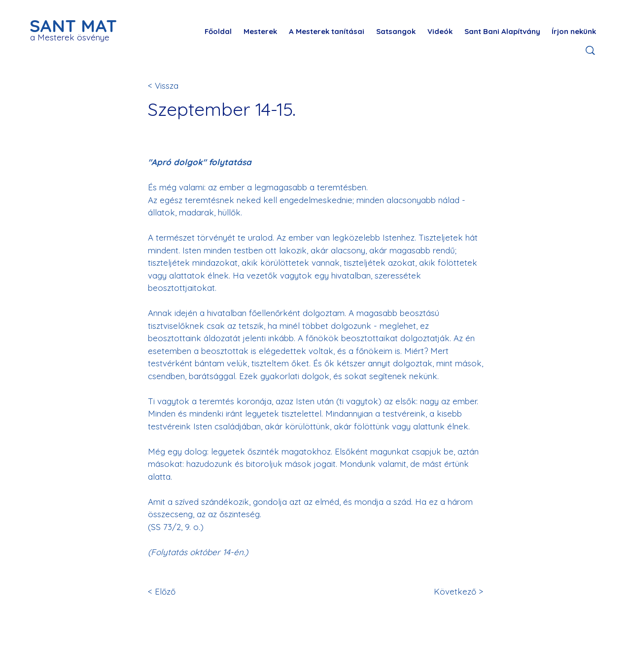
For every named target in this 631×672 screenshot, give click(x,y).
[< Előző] (180, 591)
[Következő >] (451, 591)
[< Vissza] (180, 86)
